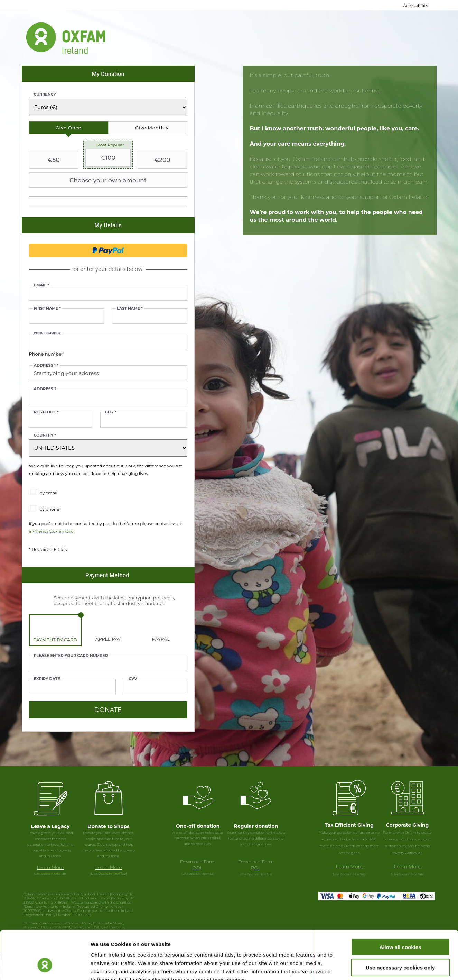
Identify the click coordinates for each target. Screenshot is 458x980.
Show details (363, 966)
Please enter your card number (71, 656)
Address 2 (45, 389)
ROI (197, 868)
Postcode (46, 412)
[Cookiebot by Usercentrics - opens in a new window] (45, 967)
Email (41, 285)
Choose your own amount (89, 180)
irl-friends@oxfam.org (52, 531)
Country (45, 435)
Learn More (50, 867)
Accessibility (415, 6)
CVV (133, 679)
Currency (45, 95)
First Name (48, 308)
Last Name (130, 308)
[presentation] (69, 128)
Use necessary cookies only (400, 926)
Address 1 (46, 365)
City (111, 412)
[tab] (69, 128)
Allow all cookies (400, 905)
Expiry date (47, 679)
